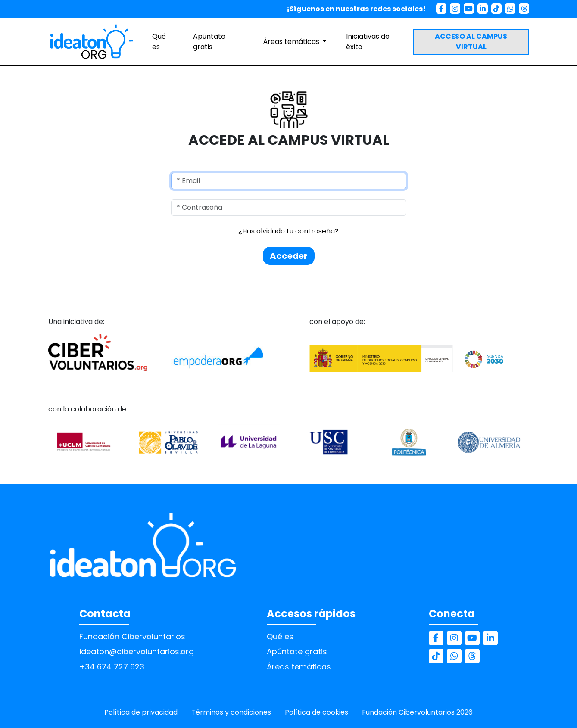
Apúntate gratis (209, 42)
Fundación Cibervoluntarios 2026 (417, 712)
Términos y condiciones (231, 712)
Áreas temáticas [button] (292, 42)
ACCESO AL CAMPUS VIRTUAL (471, 42)
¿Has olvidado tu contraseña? (288, 231)
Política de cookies (317, 712)
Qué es (159, 42)
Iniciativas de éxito (368, 42)
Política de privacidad (141, 712)
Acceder (289, 256)
